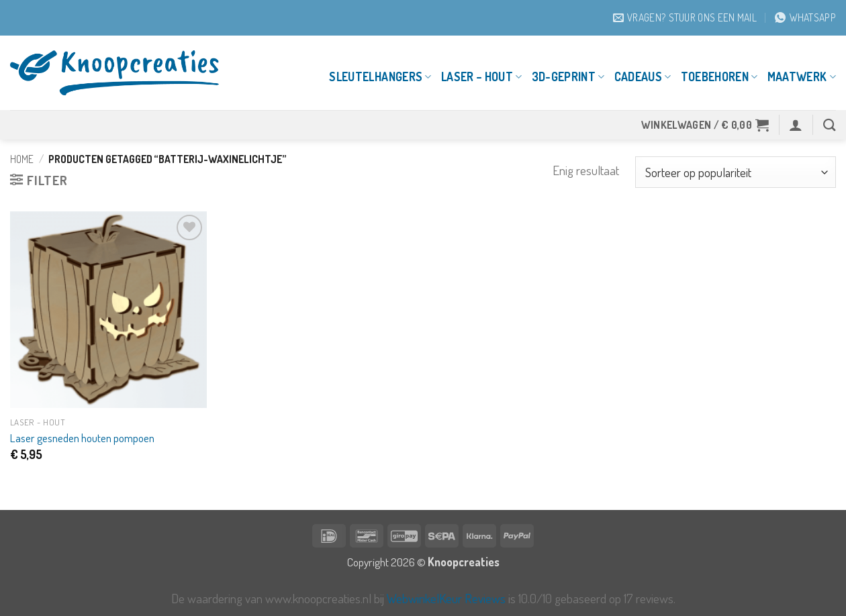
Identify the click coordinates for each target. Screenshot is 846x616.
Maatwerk (802, 76)
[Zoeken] (830, 125)
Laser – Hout (482, 76)
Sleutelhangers (380, 76)
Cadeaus (643, 76)
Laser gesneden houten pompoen (82, 438)
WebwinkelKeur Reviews (446, 598)
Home (22, 159)
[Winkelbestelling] (736, 172)
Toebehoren (719, 76)
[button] (705, 125)
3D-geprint (568, 76)
